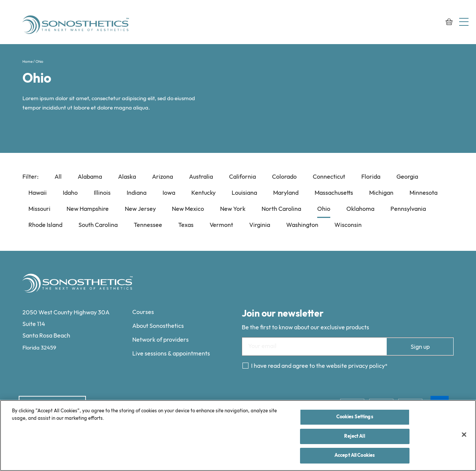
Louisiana (244, 193)
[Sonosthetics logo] (77, 26)
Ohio (324, 209)
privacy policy (367, 366)
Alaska (127, 177)
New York (233, 209)
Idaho (70, 193)
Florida (371, 177)
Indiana (137, 193)
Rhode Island (45, 225)
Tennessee (148, 225)
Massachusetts (334, 193)
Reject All (354, 436)
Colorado (284, 177)
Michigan (381, 193)
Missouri (39, 209)
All (58, 177)
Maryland (286, 193)
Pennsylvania (408, 209)
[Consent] (245, 366)
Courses (143, 312)
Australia (201, 177)
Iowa (169, 193)
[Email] (348, 347)
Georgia (407, 177)
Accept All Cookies (355, 456)
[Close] (464, 435)
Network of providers (160, 340)
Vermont (221, 225)
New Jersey (140, 209)
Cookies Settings (355, 417)
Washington (302, 225)
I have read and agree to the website (318, 366)
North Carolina (281, 209)
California (242, 177)
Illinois (102, 193)
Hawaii (38, 193)
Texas (186, 225)
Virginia (260, 225)
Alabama (90, 177)
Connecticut (329, 177)
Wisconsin (348, 225)
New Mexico (188, 209)
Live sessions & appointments (171, 354)
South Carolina (98, 225)
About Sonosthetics (158, 326)
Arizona (163, 177)
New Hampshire (88, 209)
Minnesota (424, 193)
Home (27, 62)
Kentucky (203, 193)
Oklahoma (360, 209)
